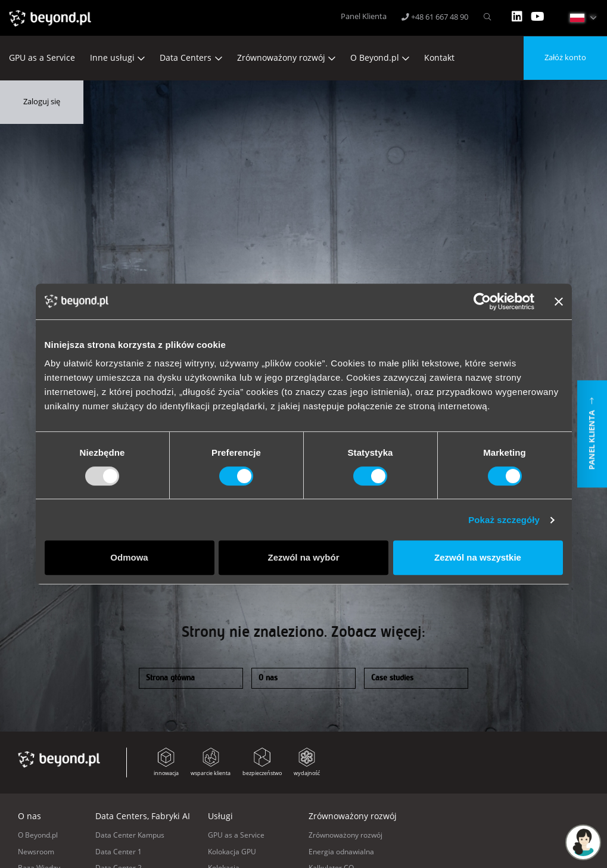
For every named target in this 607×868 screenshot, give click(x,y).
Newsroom (36, 852)
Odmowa (129, 557)
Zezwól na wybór (303, 557)
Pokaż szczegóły (504, 520)
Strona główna (170, 678)
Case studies (392, 678)
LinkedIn (517, 17)
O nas (268, 678)
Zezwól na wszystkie (478, 557)
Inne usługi (112, 58)
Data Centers (186, 58)
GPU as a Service (42, 58)
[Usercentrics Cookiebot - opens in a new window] (482, 301)
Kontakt (439, 58)
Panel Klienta (364, 16)
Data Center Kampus (130, 835)
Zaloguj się (42, 102)
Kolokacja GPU (232, 852)
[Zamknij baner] (559, 301)
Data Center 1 (119, 852)
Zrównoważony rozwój (281, 58)
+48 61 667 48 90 (435, 17)
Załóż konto (565, 57)
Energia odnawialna (341, 852)
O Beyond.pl (375, 58)
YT (537, 17)
